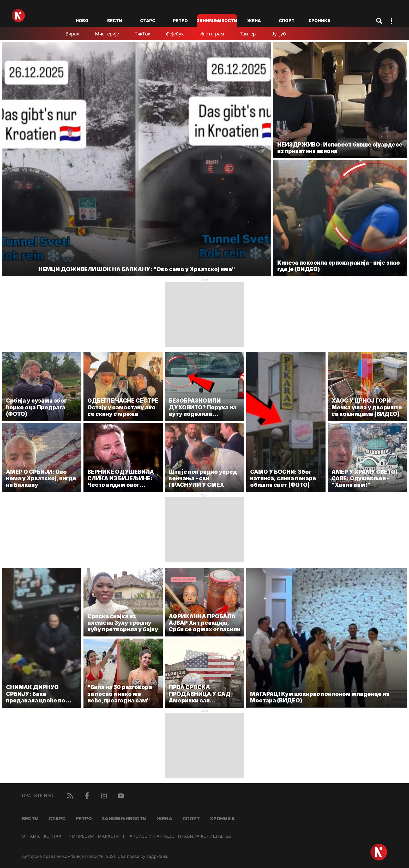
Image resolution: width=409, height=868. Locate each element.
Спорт (287, 21)
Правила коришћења (204, 836)
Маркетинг (112, 836)
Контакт (54, 836)
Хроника (319, 21)
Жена (254, 21)
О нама (31, 836)
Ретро (180, 21)
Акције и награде (152, 836)
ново (82, 21)
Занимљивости (217, 21)
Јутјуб (279, 34)
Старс (148, 21)
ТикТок (142, 34)
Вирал (72, 34)
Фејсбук (175, 34)
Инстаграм (212, 34)
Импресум (81, 836)
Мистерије (107, 34)
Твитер (248, 34)
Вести (115, 21)
